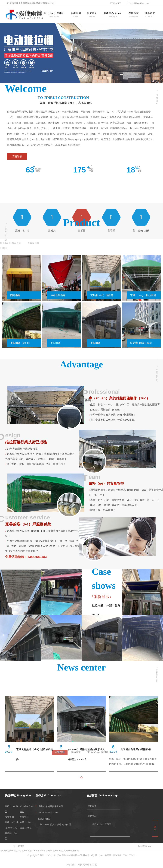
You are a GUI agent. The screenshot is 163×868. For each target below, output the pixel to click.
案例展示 (101, 597)
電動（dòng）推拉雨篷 (143, 295)
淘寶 (80, 865)
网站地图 (4, 851)
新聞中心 (92, 13)
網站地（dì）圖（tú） (93, 855)
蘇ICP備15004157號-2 (124, 855)
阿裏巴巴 (87, 865)
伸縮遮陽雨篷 (58, 295)
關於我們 (32, 13)
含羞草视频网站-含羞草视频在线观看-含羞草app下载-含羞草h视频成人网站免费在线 (43, 851)
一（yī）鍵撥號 (17, 846)
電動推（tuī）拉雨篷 (102, 295)
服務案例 (76, 13)
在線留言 (134, 13)
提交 (155, 828)
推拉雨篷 (55, 343)
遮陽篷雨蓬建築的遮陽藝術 (136, 749)
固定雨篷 (15, 295)
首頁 (18, 13)
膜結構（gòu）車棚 (141, 343)
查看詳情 (17, 156)
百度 (95, 865)
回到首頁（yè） (146, 846)
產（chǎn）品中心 (54, 13)
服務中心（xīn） (113, 13)
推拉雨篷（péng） (21, 343)
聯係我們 (150, 13)
